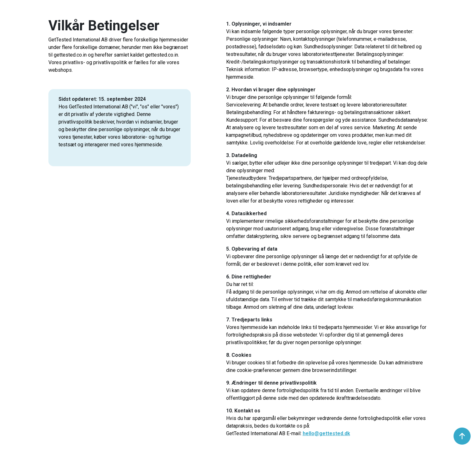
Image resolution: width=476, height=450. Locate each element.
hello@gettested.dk (326, 433)
